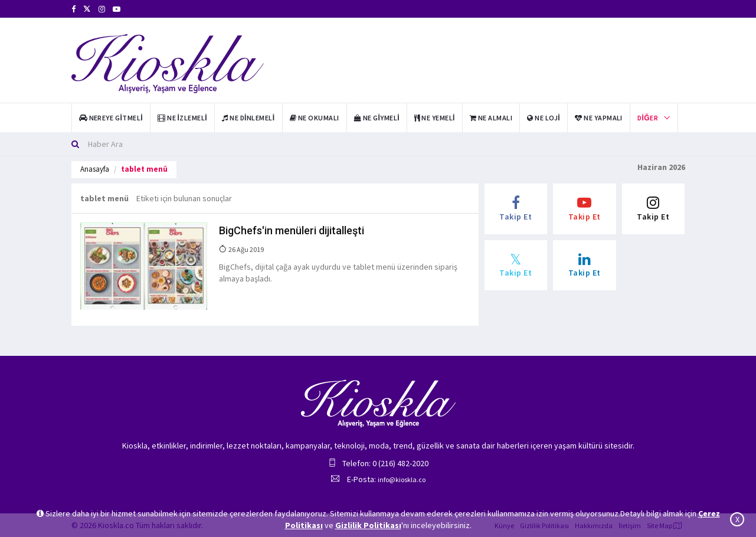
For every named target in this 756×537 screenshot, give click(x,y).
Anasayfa (95, 169)
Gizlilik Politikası (368, 525)
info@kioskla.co (402, 479)
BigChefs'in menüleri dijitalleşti (292, 230)
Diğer (648, 118)
